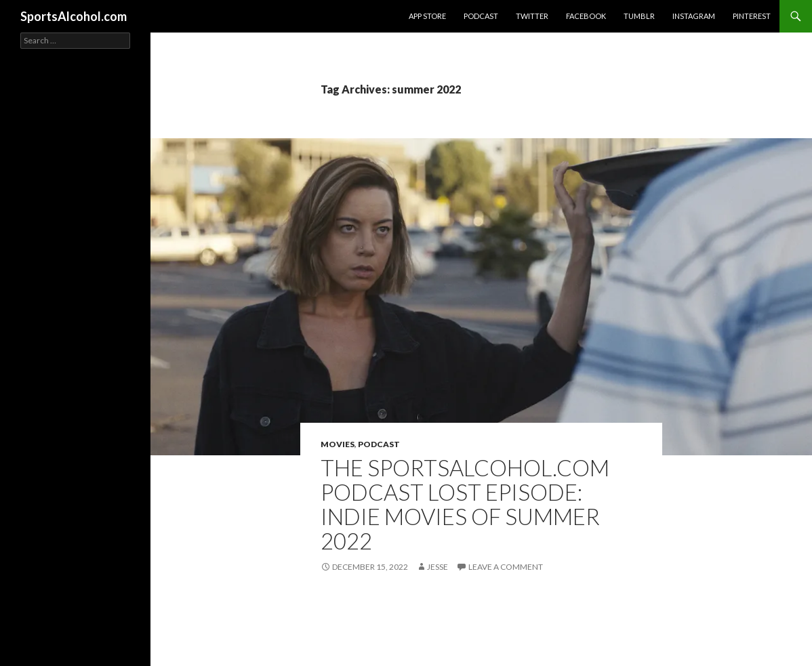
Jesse (438, 567)
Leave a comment (506, 567)
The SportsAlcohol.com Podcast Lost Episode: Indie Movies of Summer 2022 (465, 504)
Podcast (481, 16)
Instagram (694, 16)
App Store (427, 16)
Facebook (586, 16)
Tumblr (639, 16)
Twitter (532, 16)
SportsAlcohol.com (74, 16)
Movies (338, 444)
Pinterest (752, 16)
